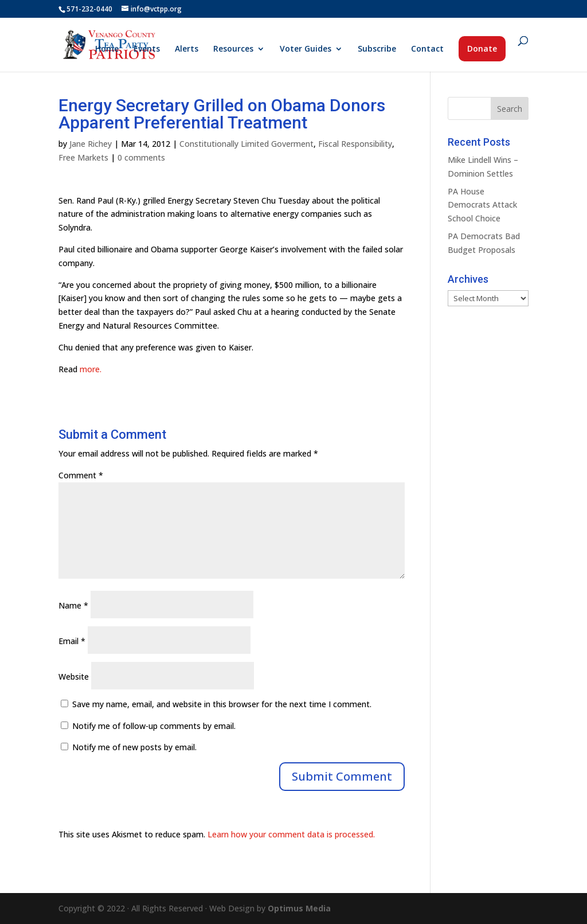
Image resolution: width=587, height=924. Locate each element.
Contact (427, 49)
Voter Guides (306, 49)
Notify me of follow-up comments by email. (154, 726)
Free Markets (83, 157)
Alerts (187, 49)
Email (72, 641)
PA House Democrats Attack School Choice (482, 205)
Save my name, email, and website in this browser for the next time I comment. (222, 704)
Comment (81, 475)
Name (73, 605)
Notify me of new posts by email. (134, 747)
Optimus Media (299, 908)
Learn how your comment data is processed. (291, 834)
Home (107, 49)
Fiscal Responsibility (355, 144)
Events (147, 49)
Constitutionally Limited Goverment (246, 144)
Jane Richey (91, 144)
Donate (482, 48)
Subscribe (377, 49)
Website (74, 677)
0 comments (141, 157)
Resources (233, 49)
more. (91, 369)
